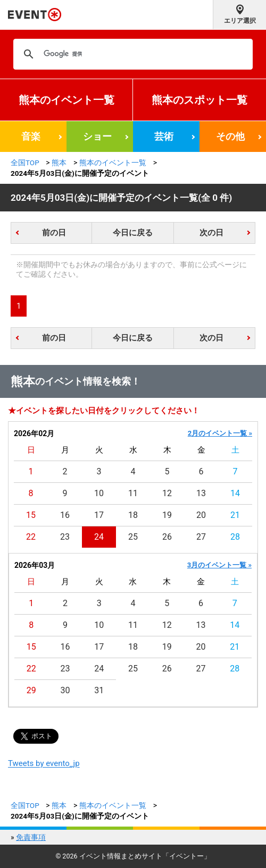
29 (31, 690)
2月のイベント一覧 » (220, 433)
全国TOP (25, 163)
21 (235, 515)
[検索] (131, 54)
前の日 (54, 233)
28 (235, 537)
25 (133, 537)
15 (31, 515)
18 (133, 515)
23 (65, 537)
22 (31, 537)
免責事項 (31, 837)
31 (99, 690)
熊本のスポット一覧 (199, 100)
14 (235, 493)
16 (65, 515)
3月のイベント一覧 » (219, 565)
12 (167, 493)
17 (99, 515)
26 (167, 537)
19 (167, 515)
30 (65, 690)
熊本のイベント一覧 (66, 100)
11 (133, 493)
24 (99, 537)
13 (201, 493)
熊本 (59, 163)
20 (201, 515)
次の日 (211, 233)
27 (201, 537)
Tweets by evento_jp (44, 763)
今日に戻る (133, 233)
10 (99, 493)
